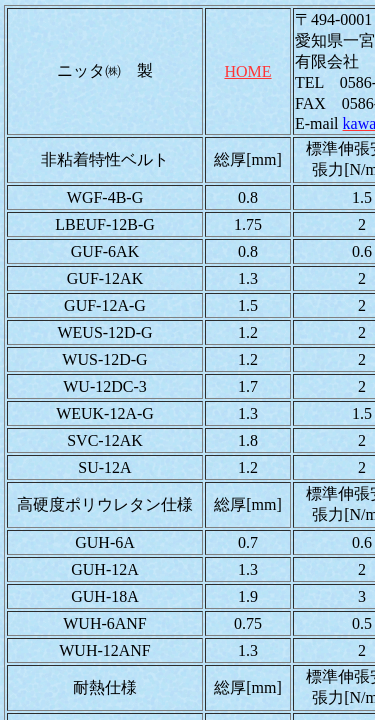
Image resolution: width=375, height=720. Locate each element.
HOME (247, 71)
